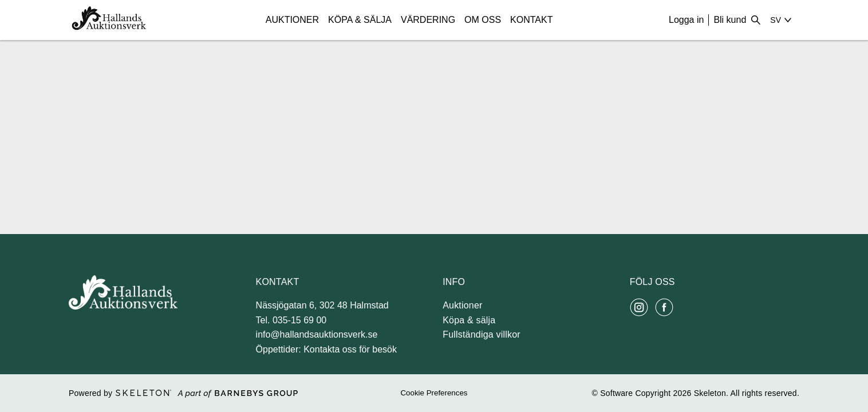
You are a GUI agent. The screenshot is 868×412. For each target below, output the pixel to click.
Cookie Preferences (434, 393)
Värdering (428, 20)
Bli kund (730, 20)
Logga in (686, 20)
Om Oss (483, 20)
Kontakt (531, 20)
